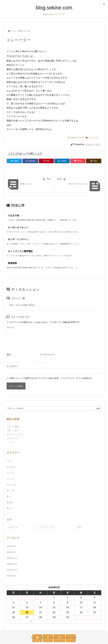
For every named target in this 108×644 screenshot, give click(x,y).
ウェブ (10, 461)
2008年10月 (12, 570)
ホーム (13, 31)
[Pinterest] (46, 161)
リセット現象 (13, 426)
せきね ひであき (92, 144)
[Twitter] (14, 161)
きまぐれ (11, 467)
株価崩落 (12, 263)
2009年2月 (11, 546)
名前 (9, 355)
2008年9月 (11, 576)
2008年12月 (12, 558)
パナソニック (13, 438)
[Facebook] (30, 161)
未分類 (10, 502)
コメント (10, 327)
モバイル (11, 479)
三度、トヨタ (13, 430)
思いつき (11, 491)
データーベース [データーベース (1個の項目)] (48, 527)
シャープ (11, 442)
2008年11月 (12, 564)
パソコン (11, 473)
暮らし (10, 496)
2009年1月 (11, 552)
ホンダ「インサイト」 (19, 239)
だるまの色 (13, 215)
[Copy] (94, 161)
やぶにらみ (26, 31)
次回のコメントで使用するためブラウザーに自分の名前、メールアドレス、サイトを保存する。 (52, 378)
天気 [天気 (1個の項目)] (79, 527)
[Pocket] (78, 161)
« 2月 (30, 622)
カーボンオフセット (18, 227)
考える (10, 508)
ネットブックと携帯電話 (20, 251)
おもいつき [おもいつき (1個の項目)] (13, 527)
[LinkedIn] (62, 161)
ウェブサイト (12, 366)
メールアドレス (47, 355)
